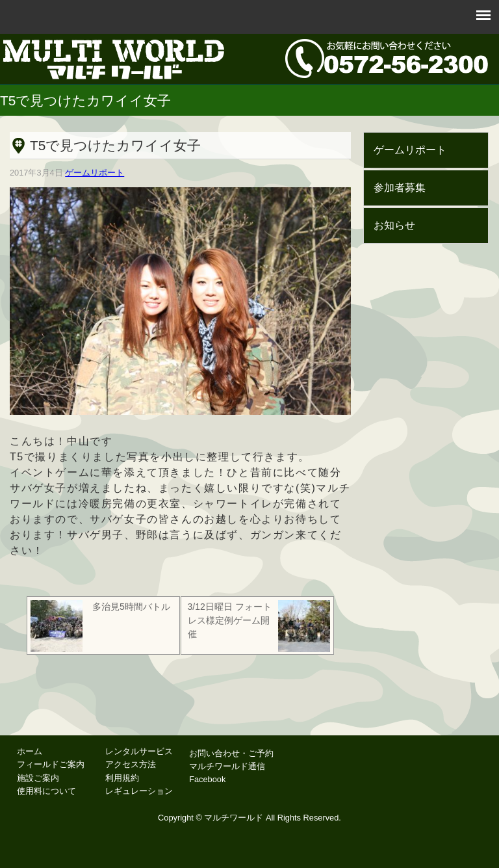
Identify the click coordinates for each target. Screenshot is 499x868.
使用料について (46, 791)
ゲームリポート (95, 173)
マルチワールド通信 (227, 766)
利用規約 (122, 778)
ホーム (30, 751)
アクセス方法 (131, 764)
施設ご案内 (38, 778)
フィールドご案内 (51, 764)
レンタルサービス (139, 751)
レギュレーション (139, 791)
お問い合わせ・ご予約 (231, 753)
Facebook (207, 779)
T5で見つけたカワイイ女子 (115, 145)
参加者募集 (400, 188)
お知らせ (394, 225)
